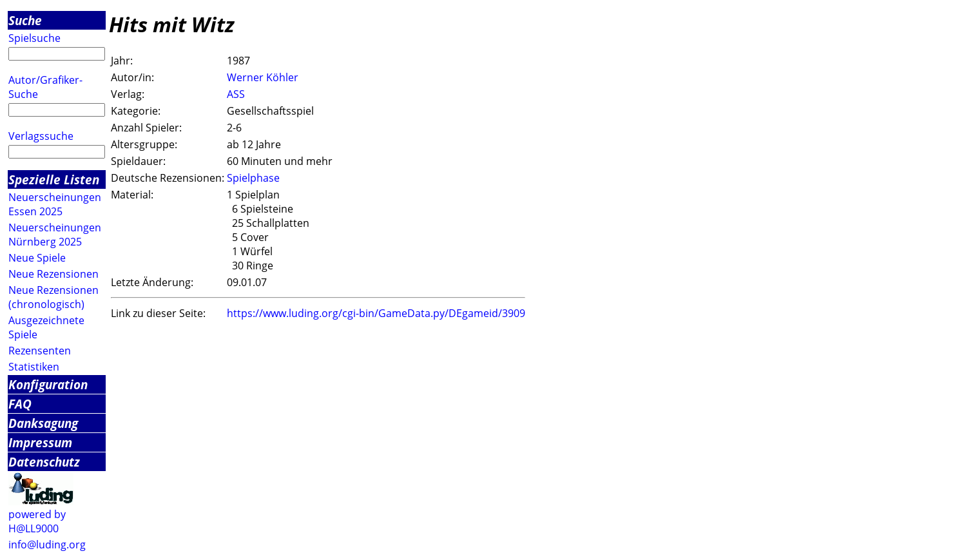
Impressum (40, 442)
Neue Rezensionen (53, 274)
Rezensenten (40, 351)
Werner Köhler (263, 77)
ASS (236, 94)
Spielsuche (34, 38)
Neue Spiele (37, 258)
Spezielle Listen (54, 179)
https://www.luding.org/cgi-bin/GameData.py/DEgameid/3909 (376, 313)
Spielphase (253, 178)
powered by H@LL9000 (37, 521)
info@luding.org (47, 545)
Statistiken (34, 367)
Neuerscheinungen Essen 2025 (55, 204)
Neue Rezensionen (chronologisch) (53, 297)
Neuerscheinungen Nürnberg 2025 (55, 235)
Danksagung (43, 423)
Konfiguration (48, 384)
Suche (25, 20)
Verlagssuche (41, 136)
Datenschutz (44, 462)
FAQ (20, 404)
